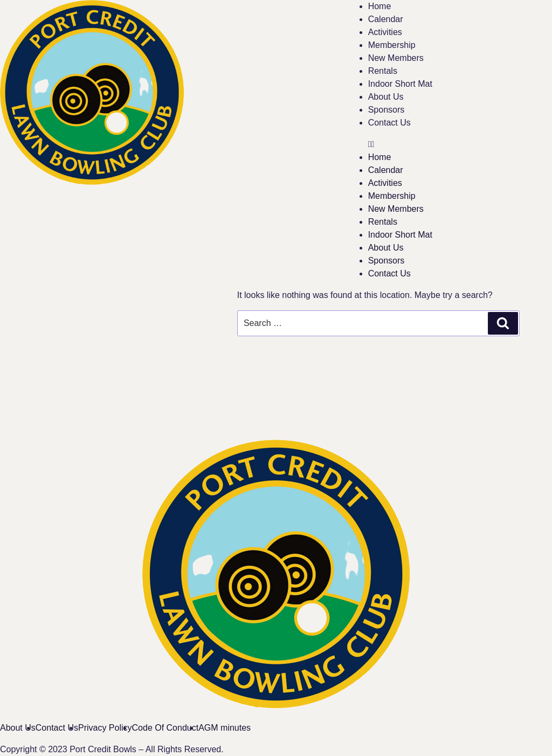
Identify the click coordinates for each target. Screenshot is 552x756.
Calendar (386, 19)
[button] (460, 144)
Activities (385, 32)
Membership (392, 45)
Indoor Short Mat (400, 84)
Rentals (383, 71)
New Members (396, 58)
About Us (386, 97)
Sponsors (387, 110)
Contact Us (389, 123)
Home (380, 6)
